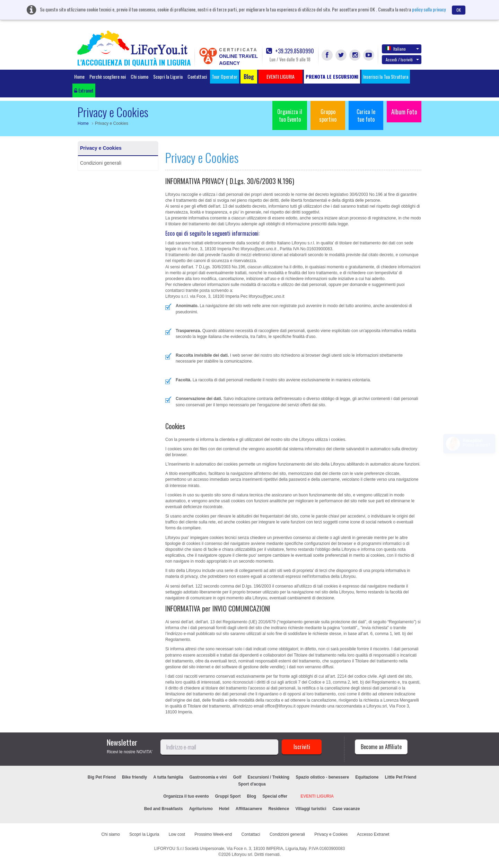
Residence (279, 809)
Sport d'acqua (252, 784)
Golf (237, 777)
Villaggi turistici (311, 809)
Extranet (84, 90)
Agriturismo (201, 809)
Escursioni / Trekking (268, 777)
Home (79, 76)
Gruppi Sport (228, 796)
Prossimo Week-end (213, 834)
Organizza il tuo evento (186, 796)
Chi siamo (139, 76)
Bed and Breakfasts (164, 809)
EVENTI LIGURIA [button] (281, 76)
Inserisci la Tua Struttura (386, 76)
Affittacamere (249, 809)
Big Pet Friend (102, 777)
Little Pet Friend (401, 777)
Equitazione (367, 777)
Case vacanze (346, 809)
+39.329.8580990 (290, 51)
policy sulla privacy (429, 9)
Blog (252, 796)
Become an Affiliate (381, 747)
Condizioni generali (101, 163)
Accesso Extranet (373, 834)
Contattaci (197, 76)
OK (459, 10)
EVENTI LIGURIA (317, 796)
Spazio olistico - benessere (322, 777)
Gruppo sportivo (328, 115)
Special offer (275, 796)
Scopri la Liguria (168, 76)
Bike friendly (134, 777)
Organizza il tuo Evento (290, 115)
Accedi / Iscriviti (402, 59)
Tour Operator (225, 76)
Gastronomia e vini (208, 777)
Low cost (177, 834)
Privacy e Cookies (101, 148)
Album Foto (404, 112)
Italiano (402, 49)
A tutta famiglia (168, 777)
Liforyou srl (242, 854)
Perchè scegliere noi (108, 76)
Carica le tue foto (366, 115)
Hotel (224, 809)
